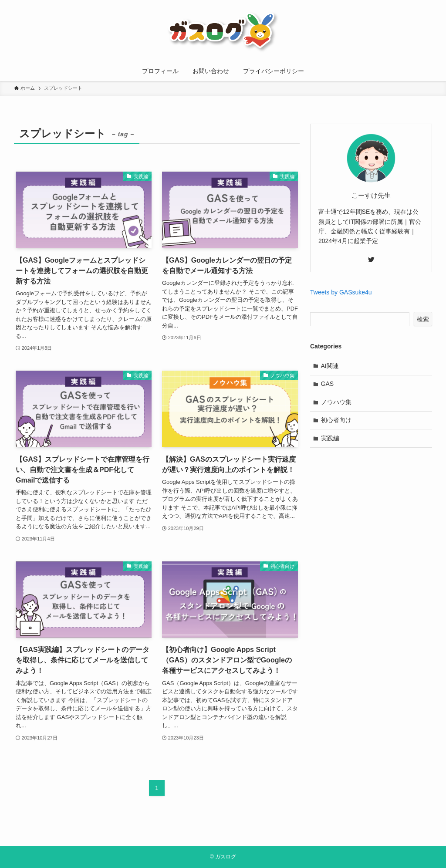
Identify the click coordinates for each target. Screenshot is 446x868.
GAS (328, 384)
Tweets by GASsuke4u (341, 292)
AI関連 (330, 366)
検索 (423, 319)
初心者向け (336, 420)
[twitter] (371, 260)
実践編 (330, 438)
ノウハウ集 (336, 402)
